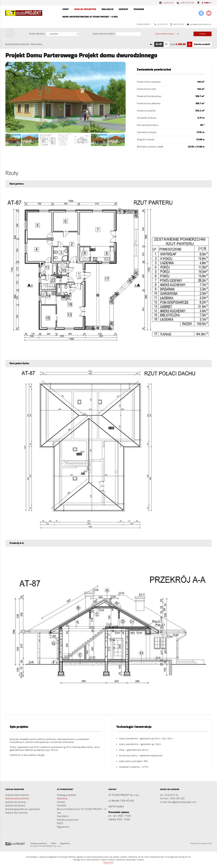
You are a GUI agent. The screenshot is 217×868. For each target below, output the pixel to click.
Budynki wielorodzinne (17, 795)
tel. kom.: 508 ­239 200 (172, 799)
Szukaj (203, 34)
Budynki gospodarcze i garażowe (23, 809)
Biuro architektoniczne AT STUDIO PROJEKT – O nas (90, 17)
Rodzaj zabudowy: (37, 34)
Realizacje (107, 9)
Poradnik (139, 9)
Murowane (37, 44)
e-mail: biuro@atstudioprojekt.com (178, 802)
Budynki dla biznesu (16, 802)
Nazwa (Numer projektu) (104, 34)
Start (66, 9)
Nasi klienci (63, 816)
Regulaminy (63, 827)
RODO (60, 823)
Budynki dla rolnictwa (17, 813)
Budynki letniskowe (15, 806)
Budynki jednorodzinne (17, 44)
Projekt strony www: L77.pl (201, 843)
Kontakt (123, 9)
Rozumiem (108, 862)
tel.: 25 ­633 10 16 (169, 795)
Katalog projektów (85, 9)
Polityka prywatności (68, 820)
